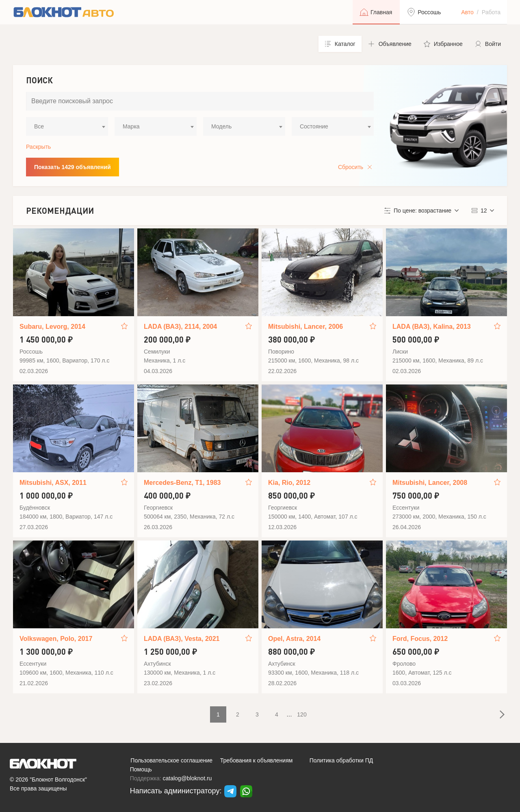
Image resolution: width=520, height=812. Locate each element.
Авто (467, 12)
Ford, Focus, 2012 (420, 639)
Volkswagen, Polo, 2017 (56, 639)
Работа (491, 12)
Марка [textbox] (131, 126)
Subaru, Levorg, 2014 (52, 327)
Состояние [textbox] (314, 126)
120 (302, 714)
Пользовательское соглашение (171, 760)
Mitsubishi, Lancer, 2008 (430, 483)
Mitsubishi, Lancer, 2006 (305, 327)
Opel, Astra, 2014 (294, 639)
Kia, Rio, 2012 (289, 483)
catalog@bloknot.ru (187, 778)
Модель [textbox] (221, 126)
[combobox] (67, 126)
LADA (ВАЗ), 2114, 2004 (180, 327)
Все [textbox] (39, 126)
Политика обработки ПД (341, 760)
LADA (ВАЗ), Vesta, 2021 (182, 639)
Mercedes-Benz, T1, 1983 (182, 483)
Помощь (141, 769)
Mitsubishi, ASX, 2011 (53, 483)
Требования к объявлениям (257, 760)
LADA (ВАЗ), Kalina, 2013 (432, 327)
